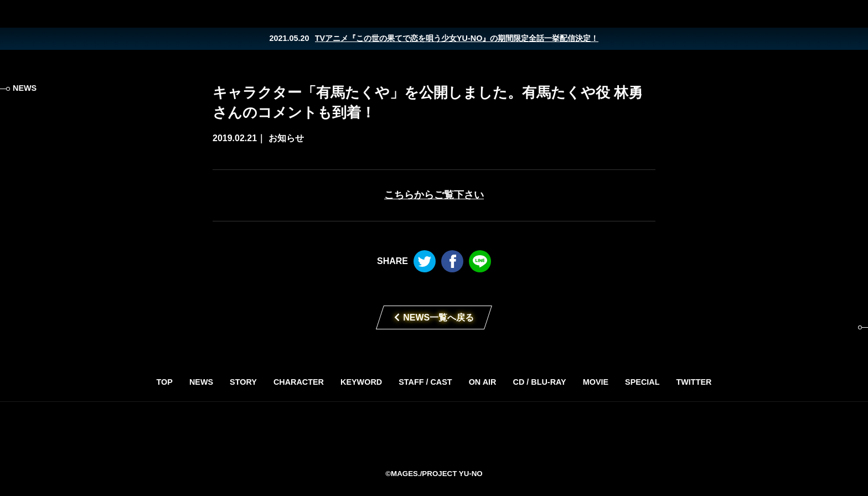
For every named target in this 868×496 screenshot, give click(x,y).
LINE (851, 14)
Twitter (807, 14)
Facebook (829, 14)
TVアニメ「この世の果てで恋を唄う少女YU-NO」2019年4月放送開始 (434, 435)
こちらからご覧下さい (434, 195)
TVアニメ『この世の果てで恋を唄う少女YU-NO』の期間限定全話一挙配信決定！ (457, 38)
